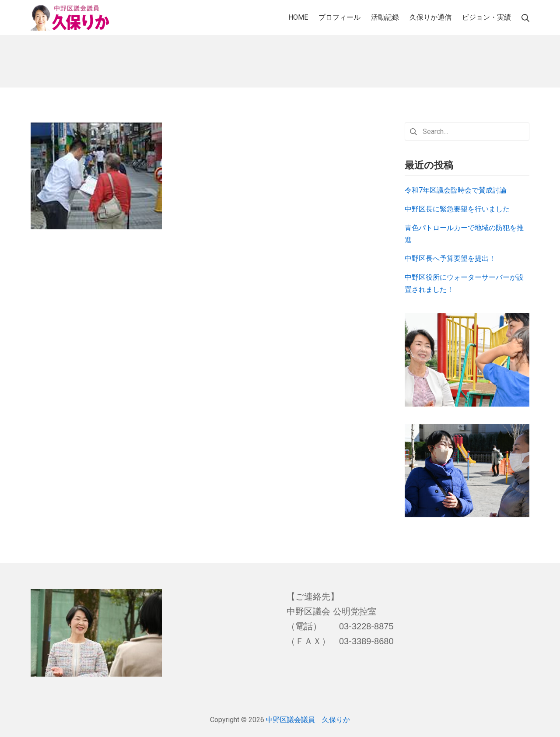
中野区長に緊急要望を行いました (457, 209)
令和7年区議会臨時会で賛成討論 (456, 190)
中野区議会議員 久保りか (308, 720)
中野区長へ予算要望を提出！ (450, 258)
